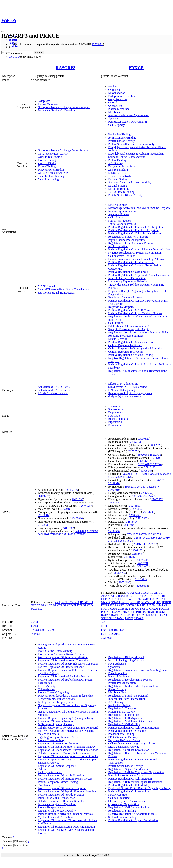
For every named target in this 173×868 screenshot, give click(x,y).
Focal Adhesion (117, 664)
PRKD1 (151, 612)
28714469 (68, 534)
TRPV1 (129, 618)
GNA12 (106, 602)
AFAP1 (158, 593)
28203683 (141, 579)
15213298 (97, 44)
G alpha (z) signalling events (125, 396)
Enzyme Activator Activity (123, 166)
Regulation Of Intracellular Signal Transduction (135, 782)
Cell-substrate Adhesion (122, 256)
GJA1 (162, 599)
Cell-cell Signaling (119, 798)
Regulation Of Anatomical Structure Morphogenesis (138, 670)
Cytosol (113, 102)
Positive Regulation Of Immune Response (62, 788)
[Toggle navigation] (3, 31)
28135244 (156, 464)
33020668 (143, 455)
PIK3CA (36, 605)
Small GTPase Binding (51, 176)
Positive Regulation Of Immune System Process (65, 779)
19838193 (80, 531)
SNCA (105, 618)
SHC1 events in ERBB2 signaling (127, 387)
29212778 (155, 455)
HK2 (159, 602)
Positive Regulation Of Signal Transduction (133, 820)
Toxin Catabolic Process (122, 224)
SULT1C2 (36, 609)
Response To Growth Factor (124, 740)
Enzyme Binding (118, 179)
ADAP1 (149, 593)
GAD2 (154, 599)
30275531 (135, 506)
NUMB (144, 609)
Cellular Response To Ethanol (125, 345)
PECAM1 (116, 612)
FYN (138, 599)
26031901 (138, 550)
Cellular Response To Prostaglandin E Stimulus (135, 348)
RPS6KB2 (138, 615)
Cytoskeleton (116, 106)
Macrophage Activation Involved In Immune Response (139, 208)
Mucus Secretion (118, 339)
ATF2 (114, 596)
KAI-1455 (114, 416)
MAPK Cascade (47, 286)
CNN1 (152, 596)
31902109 (159, 480)
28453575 (114, 477)
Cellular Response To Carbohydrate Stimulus (63, 753)
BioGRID (14, 57)
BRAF (122, 596)
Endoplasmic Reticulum (122, 96)
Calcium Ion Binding (50, 157)
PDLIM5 (164, 609)
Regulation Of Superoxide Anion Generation (63, 660)
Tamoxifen (114, 406)
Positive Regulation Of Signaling (127, 731)
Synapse (113, 118)
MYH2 (124, 609)
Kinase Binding (47, 166)
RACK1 (161, 612)
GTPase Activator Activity (53, 154)
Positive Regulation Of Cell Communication (133, 728)
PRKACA (47, 605)
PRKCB (58, 605)
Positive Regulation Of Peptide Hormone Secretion (67, 791)
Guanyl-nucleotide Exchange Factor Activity (63, 150)
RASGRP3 (66, 68)
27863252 (165, 474)
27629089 (43, 515)
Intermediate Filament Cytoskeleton (129, 115)
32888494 (129, 474)
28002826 (156, 445)
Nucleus (113, 87)
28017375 (126, 477)
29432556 (114, 531)
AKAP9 (106, 596)
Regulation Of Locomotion (124, 715)
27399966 (56, 534)
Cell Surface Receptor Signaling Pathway (132, 744)
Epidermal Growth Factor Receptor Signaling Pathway (139, 788)
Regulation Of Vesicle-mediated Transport (132, 721)
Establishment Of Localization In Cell (130, 326)
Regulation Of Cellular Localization (129, 750)
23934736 (149, 512)
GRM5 (145, 602)
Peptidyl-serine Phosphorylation (127, 240)
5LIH (113, 638)
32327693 (150, 496)
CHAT (144, 596)
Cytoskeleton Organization (123, 804)
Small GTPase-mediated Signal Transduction (63, 289)
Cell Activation (46, 689)
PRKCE (136, 68)
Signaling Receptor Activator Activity (130, 182)
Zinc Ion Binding (48, 163)
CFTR (136, 596)
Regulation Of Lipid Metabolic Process (131, 243)
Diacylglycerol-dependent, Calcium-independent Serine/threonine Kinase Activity (136, 155)
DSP (113, 599)
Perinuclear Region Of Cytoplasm (57, 110)
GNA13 (115, 602)
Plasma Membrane (48, 104)
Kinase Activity (117, 173)
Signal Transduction (120, 221)
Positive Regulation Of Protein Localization (63, 657)
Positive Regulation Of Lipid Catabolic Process (135, 313)
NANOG (134, 609)
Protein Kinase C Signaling (53, 692)
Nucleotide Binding (119, 134)
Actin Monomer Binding (122, 138)
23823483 (65, 509)
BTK (129, 596)
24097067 (68, 528)
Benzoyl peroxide (118, 419)
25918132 (150, 467)
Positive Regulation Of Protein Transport (61, 667)
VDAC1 (139, 618)
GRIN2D (135, 602)
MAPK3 (162, 605)
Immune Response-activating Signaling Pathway (65, 814)
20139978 (114, 483)
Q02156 (116, 634)
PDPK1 (105, 612)
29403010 (72, 490)
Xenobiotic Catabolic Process (125, 297)
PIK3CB (127, 612)
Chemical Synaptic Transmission (127, 801)
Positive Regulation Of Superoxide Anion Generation (139, 275)
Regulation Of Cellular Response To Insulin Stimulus (68, 756)
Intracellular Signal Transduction (127, 278)
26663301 (43, 534)
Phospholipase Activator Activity (127, 775)
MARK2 (115, 609)
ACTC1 (139, 593)
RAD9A (106, 615)
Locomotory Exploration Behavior (128, 281)
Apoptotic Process (119, 214)
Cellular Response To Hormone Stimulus (61, 801)
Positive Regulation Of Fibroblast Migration (133, 230)
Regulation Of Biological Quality (57, 811)
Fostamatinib (116, 425)
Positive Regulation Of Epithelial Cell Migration (136, 227)
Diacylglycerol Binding (51, 170)
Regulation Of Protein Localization (58, 744)
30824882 (143, 566)
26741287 (86, 506)
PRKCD (68, 605)
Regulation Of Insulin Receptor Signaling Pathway (67, 747)
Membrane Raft (117, 692)
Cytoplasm (44, 101)
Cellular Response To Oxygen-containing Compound (68, 728)
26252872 (133, 451)
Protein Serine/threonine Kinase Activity (131, 144)
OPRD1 (154, 609)
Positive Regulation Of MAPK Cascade (131, 310)
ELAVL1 (130, 599)
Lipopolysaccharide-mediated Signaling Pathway (136, 259)
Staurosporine (116, 409)
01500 (105, 626)
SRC (112, 618)
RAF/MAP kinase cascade (53, 393)
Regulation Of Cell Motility (124, 724)
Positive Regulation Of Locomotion (129, 791)
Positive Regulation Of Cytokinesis (128, 272)
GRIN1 (125, 602)
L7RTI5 (106, 634)
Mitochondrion (117, 93)
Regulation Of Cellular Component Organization (136, 772)
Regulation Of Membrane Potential (128, 696)
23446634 (139, 544)
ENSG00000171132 (113, 630)
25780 (34, 622)
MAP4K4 (141, 605)
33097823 (144, 439)
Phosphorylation (118, 673)
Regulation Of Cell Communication (129, 807)
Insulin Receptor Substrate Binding (58, 782)
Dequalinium (116, 412)
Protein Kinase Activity (122, 141)
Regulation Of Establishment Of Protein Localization (68, 750)
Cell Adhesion (116, 217)
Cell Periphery (116, 125)
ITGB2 (114, 605)
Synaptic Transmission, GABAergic (129, 329)
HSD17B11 (87, 602)
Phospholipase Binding (121, 734)
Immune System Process (122, 211)
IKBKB (167, 602)
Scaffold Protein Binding (122, 817)
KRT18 (131, 605)
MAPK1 (152, 605)
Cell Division (116, 323)
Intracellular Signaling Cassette (126, 660)
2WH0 (105, 638)
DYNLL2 (66, 602)
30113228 (43, 496)
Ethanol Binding (118, 186)
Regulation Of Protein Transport (56, 721)
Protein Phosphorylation (52, 807)
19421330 (78, 499)
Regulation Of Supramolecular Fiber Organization (66, 827)
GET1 (76, 602)
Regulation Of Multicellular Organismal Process (136, 686)
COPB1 (161, 596)
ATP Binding (116, 163)
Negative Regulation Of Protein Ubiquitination (135, 253)
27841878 (133, 534)
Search (13, 40)
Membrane (114, 112)
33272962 (80, 534)
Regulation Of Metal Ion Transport (128, 237)
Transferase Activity (120, 176)
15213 (34, 626)
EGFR (120, 599)
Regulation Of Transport (122, 708)
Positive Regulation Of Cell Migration (130, 779)
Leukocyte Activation (50, 772)
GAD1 (146, 599)
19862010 (153, 474)
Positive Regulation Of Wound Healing (131, 355)
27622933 (43, 525)
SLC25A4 (150, 615)
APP (57, 602)
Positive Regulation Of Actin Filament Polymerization (139, 249)
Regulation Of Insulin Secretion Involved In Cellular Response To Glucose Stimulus (138, 334)
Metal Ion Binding (48, 179)
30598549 (146, 471)
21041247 (130, 557)
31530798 (155, 458)
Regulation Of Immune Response (57, 766)
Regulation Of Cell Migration (125, 718)
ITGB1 (105, 605)
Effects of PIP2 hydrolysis (123, 384)
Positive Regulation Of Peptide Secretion (61, 795)
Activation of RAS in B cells (54, 387)
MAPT (105, 609)
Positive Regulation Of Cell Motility (129, 785)
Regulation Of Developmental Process (130, 680)
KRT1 (122, 605)
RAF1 (115, 615)
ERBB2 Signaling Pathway (124, 747)
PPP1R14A (139, 612)
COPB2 (106, 599)
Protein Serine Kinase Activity (126, 195)
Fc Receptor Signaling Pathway (56, 724)
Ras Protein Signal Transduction (56, 293)
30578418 (144, 464)
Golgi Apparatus (118, 99)
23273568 (92, 531)
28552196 (136, 442)
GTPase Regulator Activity (53, 173)
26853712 (144, 461)
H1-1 (152, 602)
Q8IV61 (35, 634)
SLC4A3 (162, 615)
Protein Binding (47, 160)
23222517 (151, 544)
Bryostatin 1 (115, 422)
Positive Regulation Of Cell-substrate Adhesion (135, 233)
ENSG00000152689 (42, 630)
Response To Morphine (121, 307)
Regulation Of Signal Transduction (128, 769)
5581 (104, 622)
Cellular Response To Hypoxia (126, 352)
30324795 (120, 573)
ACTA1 (130, 593)
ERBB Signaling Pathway (123, 737)
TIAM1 (120, 618)
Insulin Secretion (118, 246)
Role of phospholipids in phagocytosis (130, 393)
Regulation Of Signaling (122, 811)
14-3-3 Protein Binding (121, 192)
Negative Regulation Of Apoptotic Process (132, 814)
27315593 (142, 518)
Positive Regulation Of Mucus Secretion (131, 342)
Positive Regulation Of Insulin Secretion (131, 262)
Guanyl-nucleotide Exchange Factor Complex (64, 107)
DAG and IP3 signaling (122, 390)
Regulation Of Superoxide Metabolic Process (64, 676)
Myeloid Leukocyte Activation (55, 817)
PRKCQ (88, 605)
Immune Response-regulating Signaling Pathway (66, 718)
